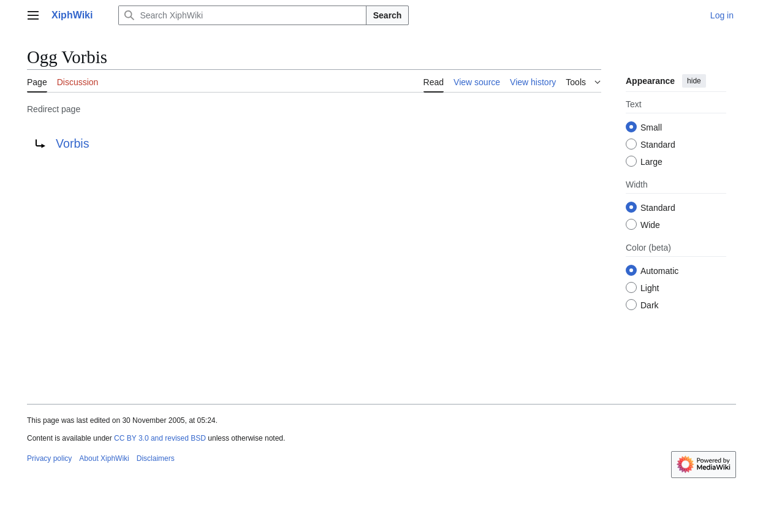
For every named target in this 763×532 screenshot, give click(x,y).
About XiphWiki (104, 458)
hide (694, 81)
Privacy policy (49, 458)
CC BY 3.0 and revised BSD (160, 438)
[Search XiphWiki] (242, 15)
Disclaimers (156, 458)
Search (388, 15)
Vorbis (72, 143)
